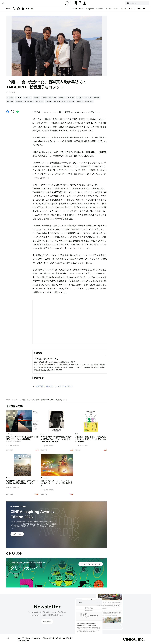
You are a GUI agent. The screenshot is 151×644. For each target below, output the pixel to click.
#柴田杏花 (80, 100)
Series (116, 11)
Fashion (26, 643)
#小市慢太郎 (71, 100)
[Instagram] (18, 11)
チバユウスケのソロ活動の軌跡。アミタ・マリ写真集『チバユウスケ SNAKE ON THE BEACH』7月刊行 (57, 441)
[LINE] (32, 11)
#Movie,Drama (29, 104)
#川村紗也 (49, 104)
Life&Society (61, 640)
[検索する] (120, 4)
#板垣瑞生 (96, 100)
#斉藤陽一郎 (19, 104)
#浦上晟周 (10, 104)
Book (52, 640)
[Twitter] (14, 11)
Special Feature (127, 11)
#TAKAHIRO (28, 100)
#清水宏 (44, 100)
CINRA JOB (141, 11)
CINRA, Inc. (134, 641)
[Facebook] (23, 11)
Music (19, 640)
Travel (19, 643)
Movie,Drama (16, 402)
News (81, 11)
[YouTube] (27, 11)
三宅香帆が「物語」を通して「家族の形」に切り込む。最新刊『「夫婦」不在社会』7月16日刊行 (91, 441)
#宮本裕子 (37, 100)
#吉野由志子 (89, 104)
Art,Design (27, 640)
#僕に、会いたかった (68, 104)
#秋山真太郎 (53, 100)
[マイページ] (11, 4)
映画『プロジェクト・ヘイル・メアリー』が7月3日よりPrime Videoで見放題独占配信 (57, 485)
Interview (100, 11)
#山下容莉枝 (40, 104)
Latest (74, 11)
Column (108, 11)
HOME (8, 402)
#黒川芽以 (10, 100)
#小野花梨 (19, 100)
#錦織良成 (80, 104)
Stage (46, 640)
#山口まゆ (88, 100)
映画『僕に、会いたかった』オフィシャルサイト (55, 388)
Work (69, 640)
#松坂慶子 (62, 100)
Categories (90, 11)
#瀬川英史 (57, 104)
